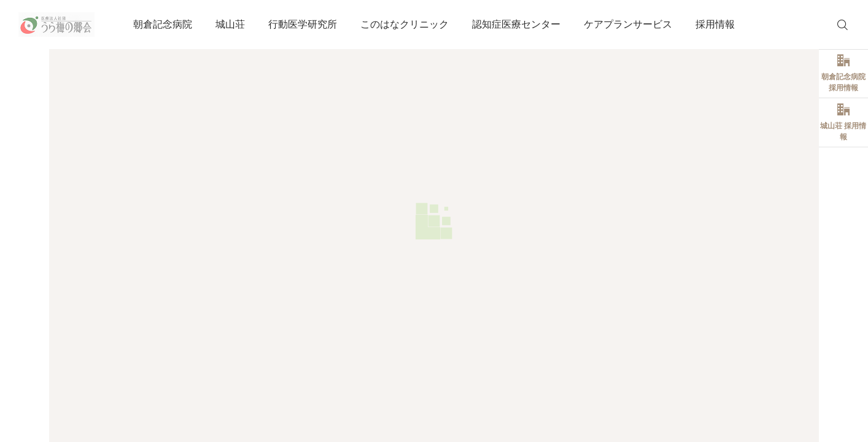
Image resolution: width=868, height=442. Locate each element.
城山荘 (230, 24)
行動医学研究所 (303, 24)
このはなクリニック (405, 24)
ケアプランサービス (628, 24)
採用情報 (715, 24)
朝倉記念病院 (163, 24)
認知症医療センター (516, 24)
